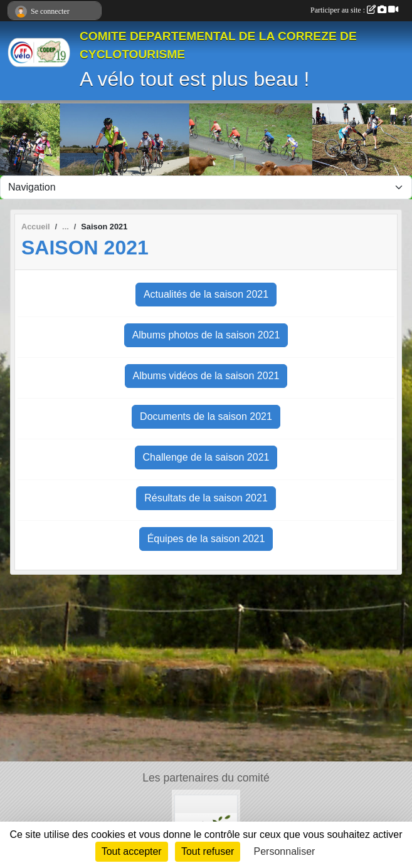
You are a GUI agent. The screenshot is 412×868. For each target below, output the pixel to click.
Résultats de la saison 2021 (206, 498)
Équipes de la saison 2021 (206, 539)
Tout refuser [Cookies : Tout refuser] (208, 851)
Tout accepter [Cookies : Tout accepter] (132, 851)
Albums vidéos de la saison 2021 (206, 376)
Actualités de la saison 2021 (206, 294)
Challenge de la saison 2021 (206, 457)
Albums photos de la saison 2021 (206, 335)
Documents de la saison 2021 (206, 416)
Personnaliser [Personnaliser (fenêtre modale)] (285, 851)
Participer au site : (354, 10)
